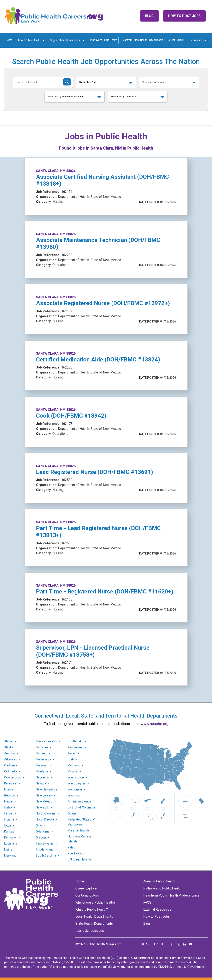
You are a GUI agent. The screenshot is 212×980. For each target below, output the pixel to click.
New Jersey (44, 796)
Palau (71, 847)
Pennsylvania (45, 844)
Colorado (10, 772)
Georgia (9, 796)
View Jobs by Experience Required (65, 97)
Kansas (9, 832)
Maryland (10, 856)
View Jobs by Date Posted (124, 97)
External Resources (157, 909)
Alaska (9, 747)
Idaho (8, 808)
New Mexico (44, 802)
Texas (72, 753)
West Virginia (77, 784)
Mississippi (43, 759)
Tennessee (75, 747)
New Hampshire (47, 790)
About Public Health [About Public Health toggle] (29, 40)
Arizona (9, 753)
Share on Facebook (172, 944)
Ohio (39, 826)
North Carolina (46, 814)
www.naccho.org (154, 724)
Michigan (42, 747)
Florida (9, 790)
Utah (71, 759)
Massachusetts (46, 741)
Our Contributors (87, 895)
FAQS (147, 902)
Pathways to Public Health (103, 40)
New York (42, 808)
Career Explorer (176, 40)
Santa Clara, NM (87, 82)
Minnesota (43, 753)
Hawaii (9, 802)
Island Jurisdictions (90, 931)
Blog (149, 16)
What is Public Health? (92, 909)
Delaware (10, 784)
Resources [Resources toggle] (196, 40)
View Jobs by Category (154, 82)
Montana (42, 772)
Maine (8, 850)
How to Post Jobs (184, 16)
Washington (76, 778)
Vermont (74, 766)
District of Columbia (81, 807)
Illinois (8, 814)
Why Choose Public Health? (95, 902)
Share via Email (191, 944)
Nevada (41, 784)
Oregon (41, 838)
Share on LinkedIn (184, 944)
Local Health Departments (94, 917)
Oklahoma (43, 832)
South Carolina (46, 856)
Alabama (10, 741)
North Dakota (45, 820)
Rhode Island (45, 850)
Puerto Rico (76, 853)
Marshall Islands (79, 830)
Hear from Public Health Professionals (142, 40)
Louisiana (11, 844)
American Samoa (79, 801)
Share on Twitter (178, 944)
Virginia (73, 772)
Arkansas (11, 759)
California (11, 766)
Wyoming (74, 796)
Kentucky (10, 838)
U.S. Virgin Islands (80, 859)
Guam (72, 813)
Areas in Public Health (159, 881)
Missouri (42, 766)
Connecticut (12, 778)
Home (9, 40)
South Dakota (77, 741)
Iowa (7, 826)
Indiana (9, 820)
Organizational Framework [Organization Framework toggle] (65, 40)
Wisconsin (75, 790)
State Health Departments (94, 924)
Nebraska (42, 778)
